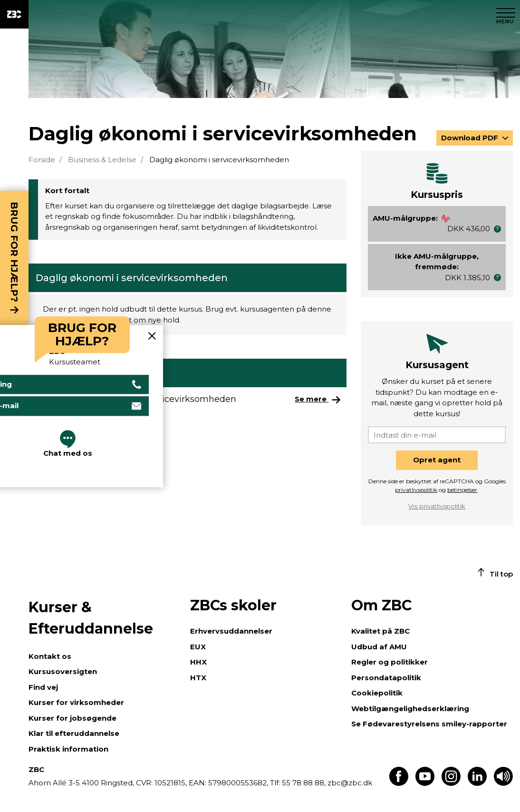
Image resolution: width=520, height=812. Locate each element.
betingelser (462, 490)
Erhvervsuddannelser (231, 631)
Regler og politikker (390, 662)
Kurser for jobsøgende (72, 718)
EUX (198, 647)
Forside (42, 160)
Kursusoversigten (63, 671)
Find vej (43, 687)
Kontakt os (50, 656)
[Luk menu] (506, 14)
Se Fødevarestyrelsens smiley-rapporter (429, 724)
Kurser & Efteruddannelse (91, 618)
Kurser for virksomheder (76, 702)
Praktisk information (68, 749)
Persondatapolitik (386, 678)
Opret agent (437, 460)
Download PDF (471, 138)
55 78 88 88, (304, 783)
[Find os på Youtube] (425, 783)
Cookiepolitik (377, 693)
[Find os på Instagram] (451, 783)
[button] (497, 229)
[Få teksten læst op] (503, 783)
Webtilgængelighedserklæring (410, 709)
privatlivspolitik (416, 490)
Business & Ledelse (102, 160)
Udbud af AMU (379, 647)
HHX (198, 662)
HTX (198, 678)
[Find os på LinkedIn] (477, 783)
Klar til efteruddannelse (74, 733)
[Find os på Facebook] (399, 783)
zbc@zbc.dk (350, 783)
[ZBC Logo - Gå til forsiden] (14, 14)
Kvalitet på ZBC (380, 631)
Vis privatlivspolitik (437, 506)
